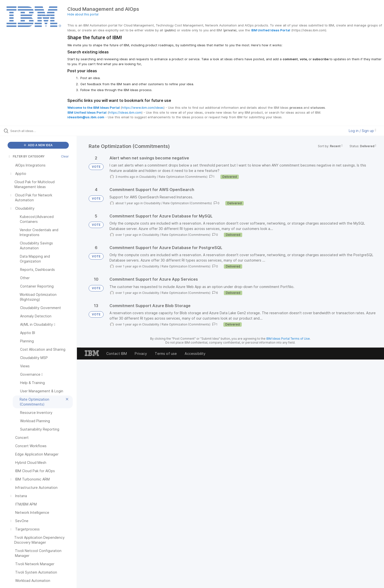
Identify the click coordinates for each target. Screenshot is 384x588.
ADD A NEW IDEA (38, 145)
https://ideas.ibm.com (125, 112)
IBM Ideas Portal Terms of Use (288, 339)
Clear (65, 156)
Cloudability (148, 177)
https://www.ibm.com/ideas (143, 108)
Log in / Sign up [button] (362, 131)
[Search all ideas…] (45, 131)
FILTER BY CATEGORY (26, 156)
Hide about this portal (83, 14)
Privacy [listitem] (141, 354)
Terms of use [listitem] (166, 354)
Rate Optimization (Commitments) (183, 177)
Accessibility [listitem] (195, 354)
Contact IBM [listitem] (117, 354)
